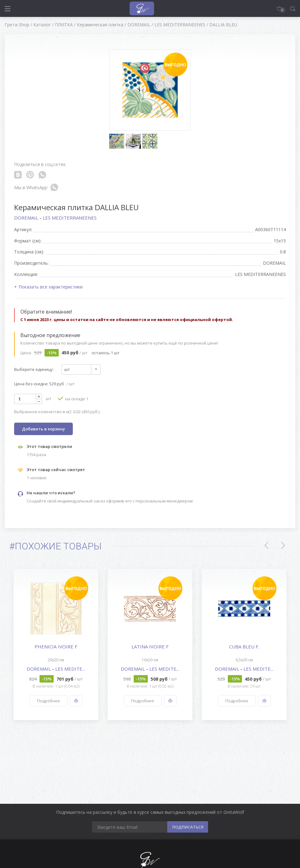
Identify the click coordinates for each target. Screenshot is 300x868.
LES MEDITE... (70, 669)
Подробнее (48, 701)
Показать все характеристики (51, 287)
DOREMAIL (27, 218)
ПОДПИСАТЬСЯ (188, 827)
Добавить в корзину (43, 429)
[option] (56, 645)
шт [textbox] (67, 369)
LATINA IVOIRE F (150, 647)
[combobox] (81, 369)
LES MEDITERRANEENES (70, 218)
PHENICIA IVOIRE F (56, 647)
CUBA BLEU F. (244, 647)
